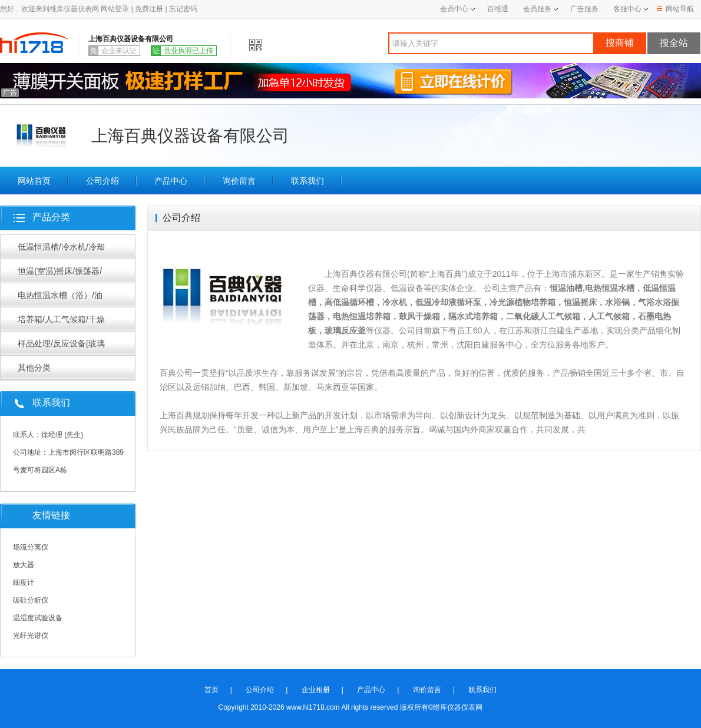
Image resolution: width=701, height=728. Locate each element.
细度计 (24, 583)
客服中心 (627, 9)
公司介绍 (102, 181)
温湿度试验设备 (38, 618)
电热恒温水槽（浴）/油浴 (60, 299)
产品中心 (171, 181)
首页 (211, 690)
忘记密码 (183, 9)
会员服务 (537, 9)
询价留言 (239, 181)
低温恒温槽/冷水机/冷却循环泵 (61, 250)
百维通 (498, 9)
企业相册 (316, 690)
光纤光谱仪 (31, 636)
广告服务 (584, 9)
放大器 (24, 565)
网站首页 (34, 181)
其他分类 (34, 368)
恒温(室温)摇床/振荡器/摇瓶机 (60, 274)
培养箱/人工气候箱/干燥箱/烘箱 (61, 323)
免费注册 (149, 9)
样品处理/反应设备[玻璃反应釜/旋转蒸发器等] (61, 347)
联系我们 (307, 181)
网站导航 (675, 9)
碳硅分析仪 (31, 600)
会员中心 (457, 9)
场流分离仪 (31, 547)
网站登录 (115, 9)
